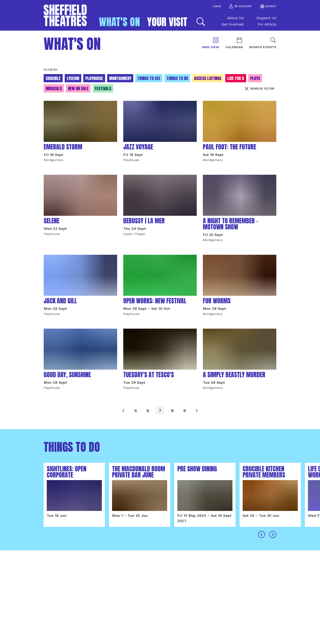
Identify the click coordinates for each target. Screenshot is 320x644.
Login (217, 6)
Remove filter (260, 89)
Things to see (149, 78)
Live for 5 (236, 78)
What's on (119, 22)
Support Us (266, 18)
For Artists (267, 24)
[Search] (200, 22)
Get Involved (233, 24)
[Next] (197, 411)
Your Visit (167, 22)
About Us (235, 18)
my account (241, 6)
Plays (255, 78)
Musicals (54, 88)
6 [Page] (148, 411)
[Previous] (123, 411)
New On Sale (78, 88)
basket (268, 6)
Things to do (177, 78)
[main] (160, 337)
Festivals (103, 88)
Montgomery (120, 78)
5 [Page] (136, 411)
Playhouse (94, 78)
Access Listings (208, 78)
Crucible (53, 78)
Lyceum (73, 78)
